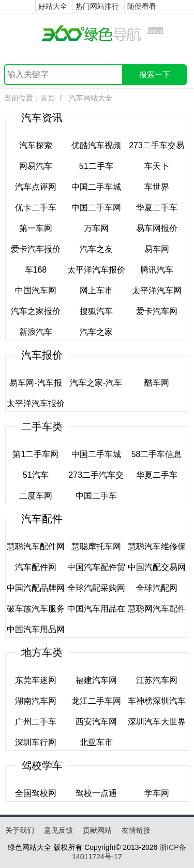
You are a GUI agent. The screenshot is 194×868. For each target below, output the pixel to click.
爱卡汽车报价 (36, 249)
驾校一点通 (96, 793)
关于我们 (20, 830)
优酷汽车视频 (96, 145)
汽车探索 (36, 145)
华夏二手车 (157, 208)
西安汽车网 (96, 722)
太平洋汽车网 (157, 290)
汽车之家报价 (36, 311)
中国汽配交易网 (157, 567)
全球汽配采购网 (96, 588)
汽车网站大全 (89, 98)
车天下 (157, 166)
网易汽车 (36, 166)
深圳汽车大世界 (157, 722)
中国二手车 (96, 496)
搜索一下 (155, 74)
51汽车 (36, 475)
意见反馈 (58, 830)
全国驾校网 (36, 793)
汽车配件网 (36, 567)
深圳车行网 (36, 742)
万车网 (96, 228)
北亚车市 (96, 742)
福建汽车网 (96, 680)
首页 (48, 98)
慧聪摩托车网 (96, 546)
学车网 (157, 793)
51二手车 (96, 166)
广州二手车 (36, 722)
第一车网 (36, 228)
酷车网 (157, 383)
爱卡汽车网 (157, 311)
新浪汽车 (36, 332)
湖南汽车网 (36, 701)
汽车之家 (96, 332)
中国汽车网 (36, 290)
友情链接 (136, 830)
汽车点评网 (36, 187)
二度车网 (36, 496)
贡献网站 (97, 830)
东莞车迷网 (36, 680)
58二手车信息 (157, 454)
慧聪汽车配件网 (36, 546)
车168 (36, 270)
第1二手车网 (35, 454)
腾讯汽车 (157, 270)
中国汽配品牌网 (36, 588)
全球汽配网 (157, 588)
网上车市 (96, 290)
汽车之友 (96, 249)
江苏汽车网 (157, 680)
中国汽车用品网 (36, 629)
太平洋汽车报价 (96, 270)
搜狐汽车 (96, 311)
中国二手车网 (96, 208)
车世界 (157, 187)
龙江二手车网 (96, 701)
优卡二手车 (36, 208)
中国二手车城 (96, 187)
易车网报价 (157, 228)
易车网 (157, 249)
